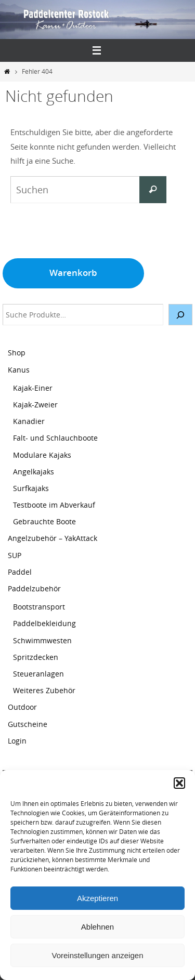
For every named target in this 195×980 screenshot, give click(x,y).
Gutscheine (28, 724)
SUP (15, 555)
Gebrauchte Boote (44, 521)
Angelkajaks (34, 472)
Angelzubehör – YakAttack (53, 538)
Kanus (19, 370)
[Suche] (180, 315)
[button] (179, 783)
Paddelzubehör (34, 588)
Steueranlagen (38, 674)
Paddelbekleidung (44, 623)
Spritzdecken (36, 657)
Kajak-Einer (33, 388)
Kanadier (29, 421)
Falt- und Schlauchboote (55, 438)
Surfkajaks (31, 488)
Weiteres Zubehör (44, 690)
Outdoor (22, 707)
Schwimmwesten (42, 640)
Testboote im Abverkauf (54, 505)
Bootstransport (39, 607)
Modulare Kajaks (42, 455)
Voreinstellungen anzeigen (98, 955)
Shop (17, 353)
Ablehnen (97, 927)
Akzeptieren (97, 898)
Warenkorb (73, 273)
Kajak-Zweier (35, 405)
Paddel (20, 572)
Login (17, 741)
